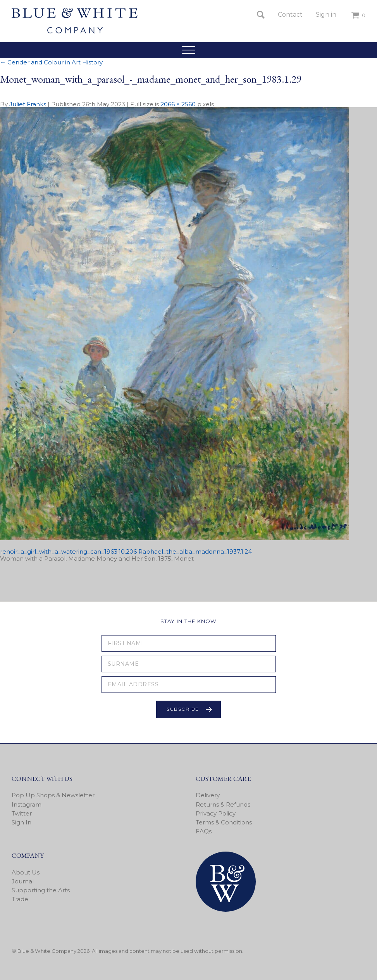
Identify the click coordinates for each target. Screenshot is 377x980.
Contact (290, 15)
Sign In (22, 822)
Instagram (27, 804)
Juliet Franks (28, 104)
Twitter (22, 813)
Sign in (326, 15)
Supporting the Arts (41, 890)
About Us (26, 872)
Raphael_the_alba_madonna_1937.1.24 (195, 551)
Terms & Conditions (224, 822)
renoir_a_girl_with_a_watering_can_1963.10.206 (68, 551)
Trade (20, 899)
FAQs (204, 831)
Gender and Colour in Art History (51, 62)
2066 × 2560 (178, 104)
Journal (23, 881)
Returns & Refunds (223, 804)
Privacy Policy (216, 813)
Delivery (208, 795)
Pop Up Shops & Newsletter (53, 795)
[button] (188, 50)
